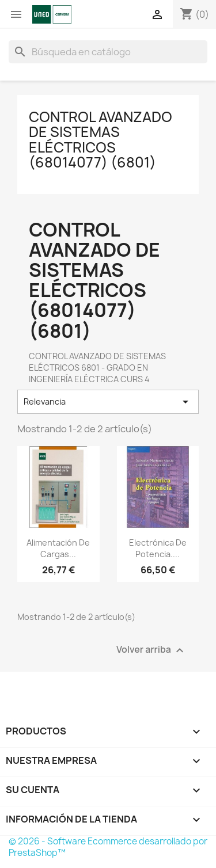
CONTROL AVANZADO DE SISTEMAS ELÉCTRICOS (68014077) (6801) (101, 140)
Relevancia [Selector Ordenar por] (108, 402)
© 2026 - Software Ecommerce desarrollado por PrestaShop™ (108, 847)
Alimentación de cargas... (58, 548)
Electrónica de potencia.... (158, 548)
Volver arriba (151, 650)
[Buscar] (108, 52)
